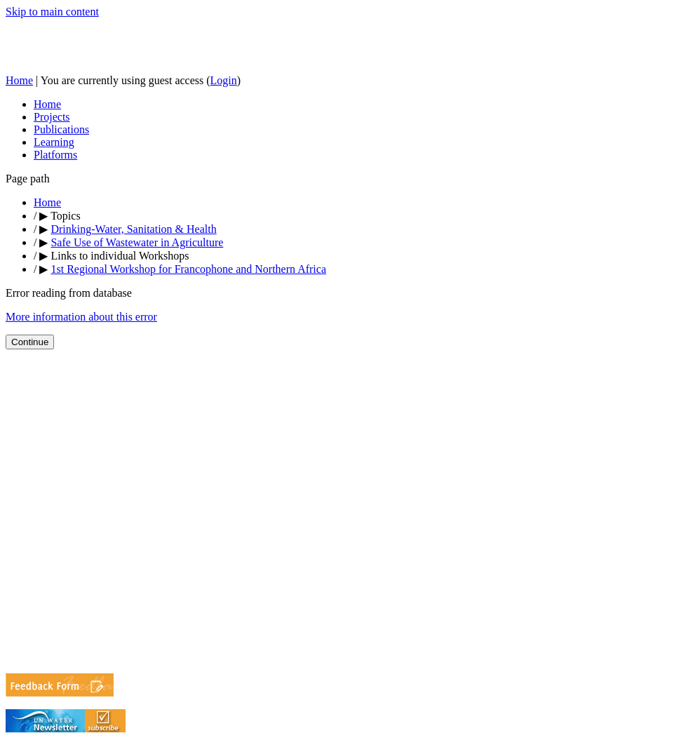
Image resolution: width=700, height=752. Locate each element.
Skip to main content (52, 12)
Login (224, 80)
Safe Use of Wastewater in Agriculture (137, 242)
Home (19, 80)
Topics (65, 216)
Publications (61, 129)
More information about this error (81, 317)
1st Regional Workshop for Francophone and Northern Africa (188, 269)
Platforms (55, 155)
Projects (52, 117)
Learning (54, 142)
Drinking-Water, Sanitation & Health (133, 229)
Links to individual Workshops (120, 256)
